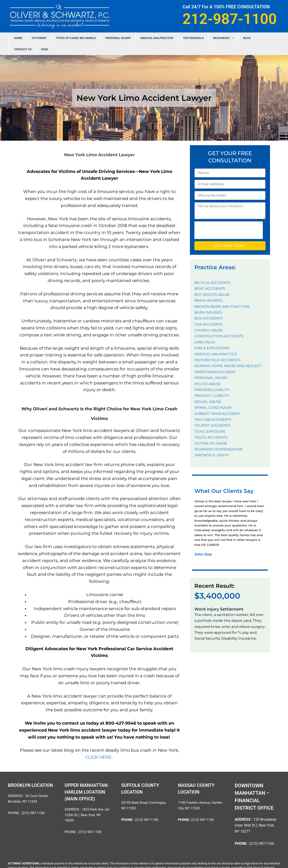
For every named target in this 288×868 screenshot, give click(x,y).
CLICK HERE (98, 746)
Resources (207, 38)
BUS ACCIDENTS (209, 307)
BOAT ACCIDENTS (210, 277)
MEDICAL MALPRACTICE (149, 38)
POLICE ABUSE (208, 373)
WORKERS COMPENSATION (220, 438)
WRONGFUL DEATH (212, 444)
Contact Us (243, 38)
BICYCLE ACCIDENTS (213, 271)
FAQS (261, 38)
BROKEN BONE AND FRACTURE (224, 295)
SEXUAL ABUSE (209, 390)
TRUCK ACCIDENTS (212, 426)
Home (28, 38)
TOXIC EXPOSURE (211, 420)
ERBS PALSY (206, 331)
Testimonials (181, 38)
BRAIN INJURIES (209, 289)
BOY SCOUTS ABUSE (213, 283)
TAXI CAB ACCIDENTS (213, 408)
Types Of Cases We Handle (77, 38)
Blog (226, 38)
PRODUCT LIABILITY (213, 384)
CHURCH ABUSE (209, 319)
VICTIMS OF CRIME (211, 432)
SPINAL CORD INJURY (214, 396)
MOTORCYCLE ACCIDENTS (218, 349)
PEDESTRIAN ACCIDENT (216, 361)
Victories (45, 38)
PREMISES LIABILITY (213, 378)
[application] (215, 38)
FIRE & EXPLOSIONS (213, 337)
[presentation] (229, 219)
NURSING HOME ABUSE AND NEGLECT (230, 355)
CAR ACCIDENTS (209, 313)
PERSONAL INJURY (115, 38)
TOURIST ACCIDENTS (213, 414)
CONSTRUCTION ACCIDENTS (220, 325)
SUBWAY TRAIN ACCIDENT (218, 402)
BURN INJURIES (209, 301)
